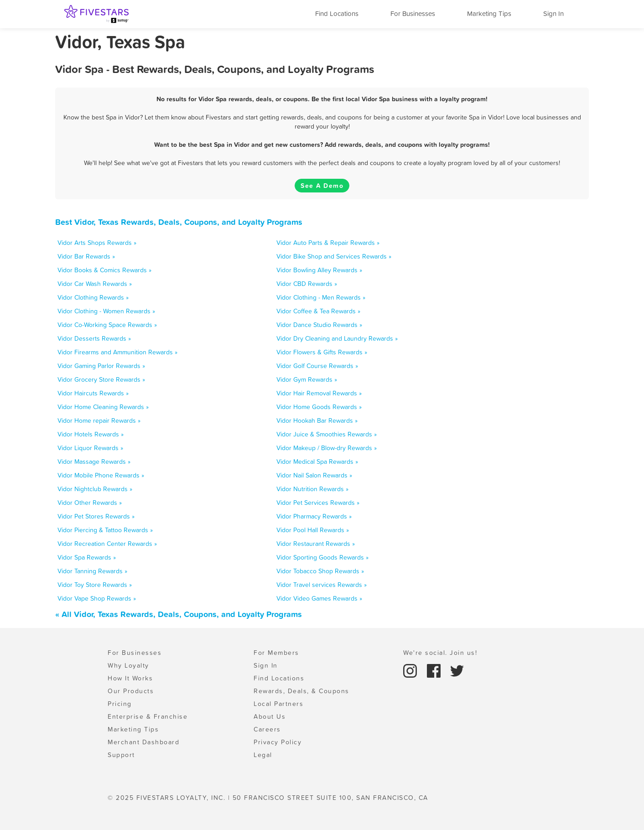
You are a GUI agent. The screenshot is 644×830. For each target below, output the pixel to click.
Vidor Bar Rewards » (86, 256)
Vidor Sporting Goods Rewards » (322, 557)
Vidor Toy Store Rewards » (95, 585)
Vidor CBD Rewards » (307, 284)
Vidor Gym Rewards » (307, 379)
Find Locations (337, 13)
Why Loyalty (128, 665)
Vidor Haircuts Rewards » (93, 393)
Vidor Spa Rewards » (87, 557)
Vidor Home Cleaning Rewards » (103, 407)
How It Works (130, 678)
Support (121, 755)
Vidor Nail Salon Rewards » (314, 475)
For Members (276, 653)
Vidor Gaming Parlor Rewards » (101, 366)
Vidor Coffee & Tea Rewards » (318, 311)
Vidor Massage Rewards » (94, 462)
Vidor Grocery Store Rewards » (101, 379)
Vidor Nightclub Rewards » (95, 489)
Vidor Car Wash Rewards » (95, 284)
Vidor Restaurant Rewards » (316, 544)
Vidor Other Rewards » (90, 503)
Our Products (131, 691)
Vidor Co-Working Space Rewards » (107, 325)
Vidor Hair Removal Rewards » (319, 393)
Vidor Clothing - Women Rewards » (106, 311)
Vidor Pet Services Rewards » (318, 503)
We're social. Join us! (440, 653)
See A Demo (322, 186)
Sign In (553, 13)
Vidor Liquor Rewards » (90, 448)
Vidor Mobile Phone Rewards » (101, 475)
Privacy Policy (278, 742)
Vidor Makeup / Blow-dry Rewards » (327, 448)
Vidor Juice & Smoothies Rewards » (327, 434)
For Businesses (413, 13)
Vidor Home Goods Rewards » (319, 407)
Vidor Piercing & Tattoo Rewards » (105, 530)
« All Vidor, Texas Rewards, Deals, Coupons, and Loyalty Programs (179, 614)
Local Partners (278, 704)
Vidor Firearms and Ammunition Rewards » (117, 352)
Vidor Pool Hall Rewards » (313, 530)
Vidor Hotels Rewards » (91, 434)
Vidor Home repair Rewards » (99, 420)
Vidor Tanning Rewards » (92, 571)
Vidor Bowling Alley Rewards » (319, 270)
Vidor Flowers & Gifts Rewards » (322, 352)
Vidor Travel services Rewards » (322, 585)
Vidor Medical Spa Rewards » (317, 462)
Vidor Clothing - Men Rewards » (321, 297)
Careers (267, 729)
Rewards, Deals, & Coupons (301, 691)
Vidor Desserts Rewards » (94, 338)
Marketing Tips (489, 13)
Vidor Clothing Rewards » (93, 297)
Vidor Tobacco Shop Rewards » (320, 571)
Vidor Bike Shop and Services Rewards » (334, 256)
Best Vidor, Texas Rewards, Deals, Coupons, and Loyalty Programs (179, 222)
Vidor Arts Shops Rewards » (97, 243)
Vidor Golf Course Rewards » (317, 366)
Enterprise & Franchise (148, 716)
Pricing (120, 704)
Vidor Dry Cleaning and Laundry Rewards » (337, 338)
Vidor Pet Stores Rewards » (96, 516)
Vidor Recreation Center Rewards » (107, 544)
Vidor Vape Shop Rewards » (97, 598)
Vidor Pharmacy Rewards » (314, 516)
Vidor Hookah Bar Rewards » (317, 420)
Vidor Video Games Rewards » (319, 598)
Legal (263, 755)
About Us (270, 716)
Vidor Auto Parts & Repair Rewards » (328, 243)
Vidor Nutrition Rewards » (312, 489)
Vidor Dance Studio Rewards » (319, 325)
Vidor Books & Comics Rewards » (104, 270)
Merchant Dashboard (143, 742)
